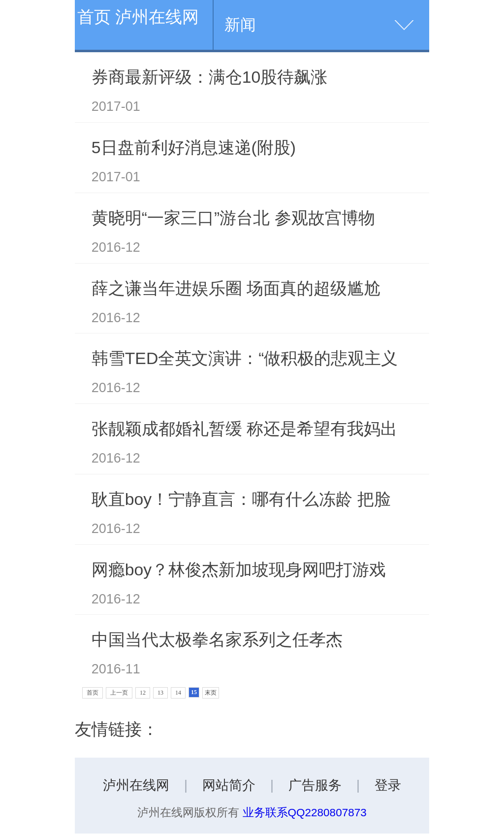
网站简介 (229, 785)
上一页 (119, 693)
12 (143, 693)
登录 (388, 785)
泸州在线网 (136, 785)
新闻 (240, 25)
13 (160, 693)
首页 (93, 693)
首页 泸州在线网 (138, 17)
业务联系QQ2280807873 (305, 813)
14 (178, 693)
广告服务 (315, 785)
